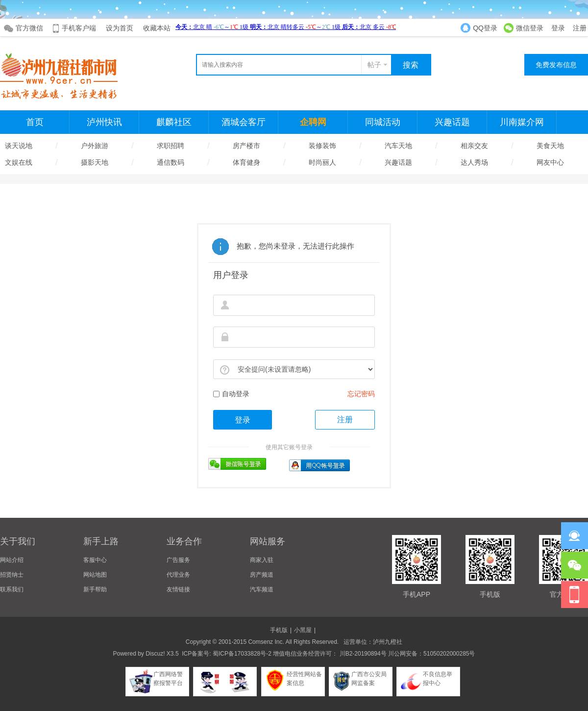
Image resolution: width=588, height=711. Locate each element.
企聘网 (313, 122)
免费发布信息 (556, 65)
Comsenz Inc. (266, 642)
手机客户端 (79, 28)
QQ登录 (485, 28)
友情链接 (178, 589)
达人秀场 (474, 162)
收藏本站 (157, 28)
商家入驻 (262, 560)
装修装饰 (322, 146)
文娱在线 (19, 162)
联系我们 (12, 589)
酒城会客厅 (244, 122)
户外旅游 (95, 146)
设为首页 (120, 28)
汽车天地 (398, 146)
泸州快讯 (104, 122)
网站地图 (95, 575)
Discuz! (155, 654)
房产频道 (262, 575)
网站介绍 (12, 560)
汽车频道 (262, 589)
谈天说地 (19, 146)
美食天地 (550, 146)
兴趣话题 (452, 122)
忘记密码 (361, 394)
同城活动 (383, 122)
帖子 (374, 65)
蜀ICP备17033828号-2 (242, 654)
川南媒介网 (522, 122)
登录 (558, 28)
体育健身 (246, 162)
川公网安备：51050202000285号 (431, 654)
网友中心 (550, 162)
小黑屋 (303, 630)
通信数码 (171, 162)
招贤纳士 (12, 575)
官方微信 (29, 28)
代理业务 (178, 575)
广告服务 (178, 560)
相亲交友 (474, 146)
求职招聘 (171, 146)
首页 (35, 122)
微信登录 (530, 28)
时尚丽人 (322, 162)
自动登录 (231, 394)
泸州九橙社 (388, 642)
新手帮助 (95, 589)
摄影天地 (95, 162)
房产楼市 (246, 146)
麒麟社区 (174, 122)
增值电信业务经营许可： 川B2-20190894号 (330, 654)
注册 (580, 28)
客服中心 (95, 560)
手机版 (279, 630)
